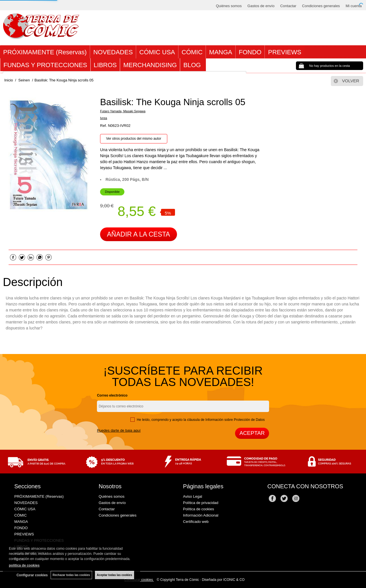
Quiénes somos (229, 6)
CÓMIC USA (157, 52)
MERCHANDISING (150, 65)
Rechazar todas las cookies (71, 575)
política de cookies (24, 565)
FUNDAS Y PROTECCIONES (45, 65)
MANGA (221, 52)
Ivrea (104, 118)
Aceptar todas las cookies (115, 575)
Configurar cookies (32, 575)
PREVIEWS (285, 52)
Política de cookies (198, 509)
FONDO (250, 52)
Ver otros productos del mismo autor (134, 139)
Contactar (288, 6)
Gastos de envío (261, 6)
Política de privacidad (201, 503)
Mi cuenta (354, 6)
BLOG (193, 65)
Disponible (112, 192)
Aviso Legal (193, 496)
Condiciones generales (321, 6)
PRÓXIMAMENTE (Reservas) (45, 52)
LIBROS (105, 65)
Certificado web (196, 522)
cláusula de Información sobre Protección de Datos (226, 420)
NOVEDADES (113, 52)
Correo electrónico (112, 395)
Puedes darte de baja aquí (119, 430)
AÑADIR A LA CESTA (139, 234)
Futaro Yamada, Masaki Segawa (123, 111)
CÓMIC (192, 52)
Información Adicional (201, 515)
